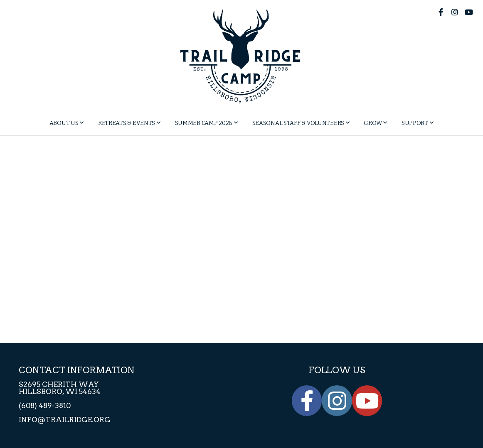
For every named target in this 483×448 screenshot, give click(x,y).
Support (418, 123)
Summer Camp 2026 (207, 123)
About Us (67, 123)
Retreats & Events (129, 123)
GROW (375, 123)
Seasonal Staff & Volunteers (301, 123)
